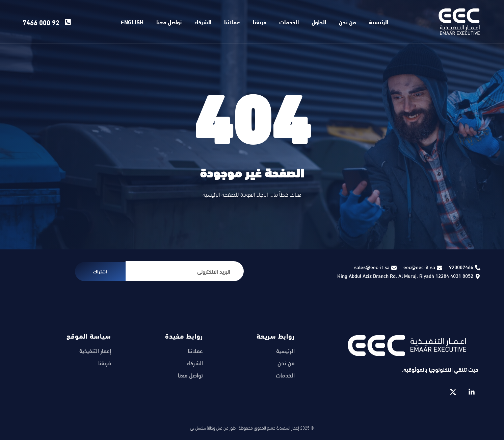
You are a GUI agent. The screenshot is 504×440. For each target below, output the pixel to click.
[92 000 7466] (68, 22)
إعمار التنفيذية (95, 351)
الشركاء (203, 22)
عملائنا (232, 22)
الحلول (319, 22)
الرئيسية (379, 22)
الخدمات (289, 22)
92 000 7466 (41, 22)
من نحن (348, 22)
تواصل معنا (169, 22)
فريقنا (260, 22)
